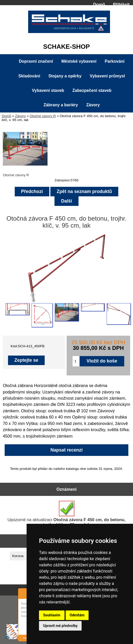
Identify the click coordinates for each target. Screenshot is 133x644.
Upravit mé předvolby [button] (60, 626)
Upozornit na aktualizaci (66, 514)
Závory (20, 116)
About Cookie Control (24, 593)
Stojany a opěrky (65, 76)
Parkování (115, 61)
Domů (99, 4)
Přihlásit (121, 4)
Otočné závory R (43, 116)
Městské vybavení (79, 61)
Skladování (29, 76)
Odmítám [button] (77, 615)
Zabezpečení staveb (92, 90)
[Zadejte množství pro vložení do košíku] (76, 361)
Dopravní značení (36, 61)
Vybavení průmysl (107, 76)
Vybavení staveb (48, 90)
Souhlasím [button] (52, 615)
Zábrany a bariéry (61, 105)
